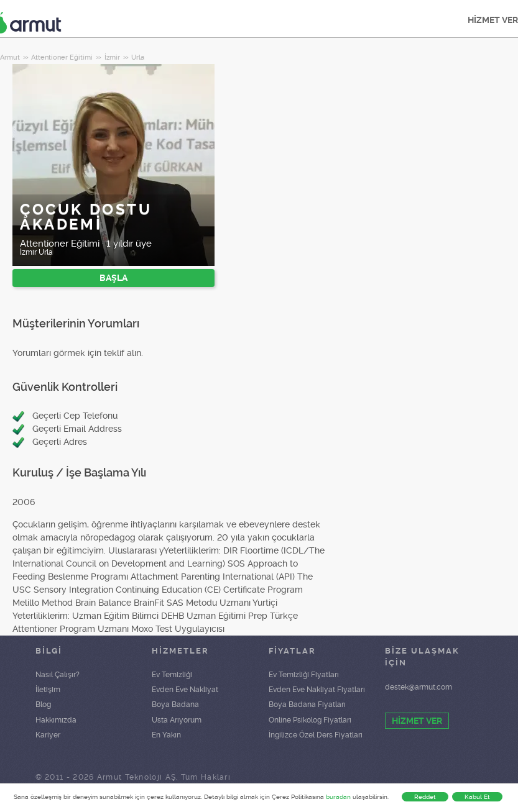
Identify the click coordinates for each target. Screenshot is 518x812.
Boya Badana (175, 705)
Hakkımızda (56, 720)
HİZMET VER (417, 721)
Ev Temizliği (172, 675)
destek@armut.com (419, 687)
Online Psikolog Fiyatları (310, 720)
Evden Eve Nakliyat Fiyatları (317, 690)
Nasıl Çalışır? (58, 675)
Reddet (425, 797)
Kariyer (48, 735)
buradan (338, 797)
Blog (43, 705)
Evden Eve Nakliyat (185, 690)
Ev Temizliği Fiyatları (304, 675)
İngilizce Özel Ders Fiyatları (316, 735)
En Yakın (166, 735)
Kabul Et (477, 797)
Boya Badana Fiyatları (307, 705)
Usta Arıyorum (177, 720)
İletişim (48, 690)
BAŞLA (113, 278)
